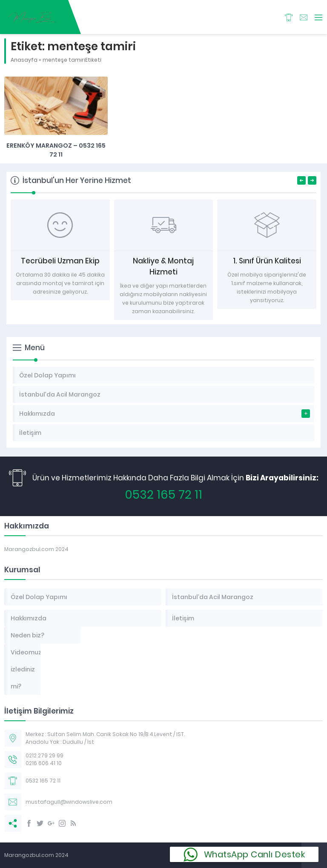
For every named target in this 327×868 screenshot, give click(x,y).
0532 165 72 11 (163, 495)
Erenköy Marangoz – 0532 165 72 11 (56, 150)
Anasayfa (24, 60)
